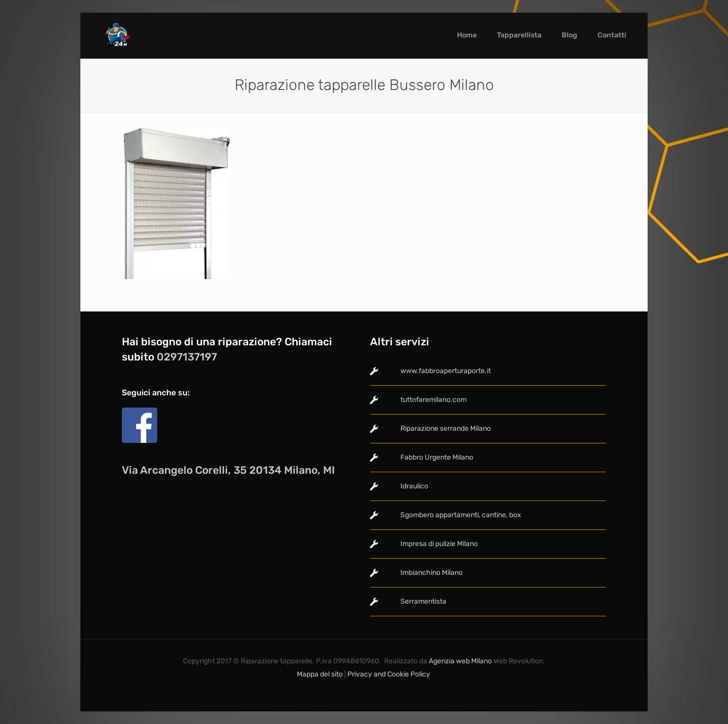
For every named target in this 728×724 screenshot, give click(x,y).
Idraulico (414, 486)
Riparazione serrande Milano (446, 428)
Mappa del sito (320, 674)
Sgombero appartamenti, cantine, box (461, 515)
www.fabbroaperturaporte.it (446, 371)
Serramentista (423, 601)
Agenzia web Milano (460, 661)
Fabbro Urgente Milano (437, 457)
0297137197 (187, 357)
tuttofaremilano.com (434, 400)
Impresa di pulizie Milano (439, 544)
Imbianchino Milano (431, 573)
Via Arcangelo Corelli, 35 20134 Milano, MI (228, 470)
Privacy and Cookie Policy (390, 674)
